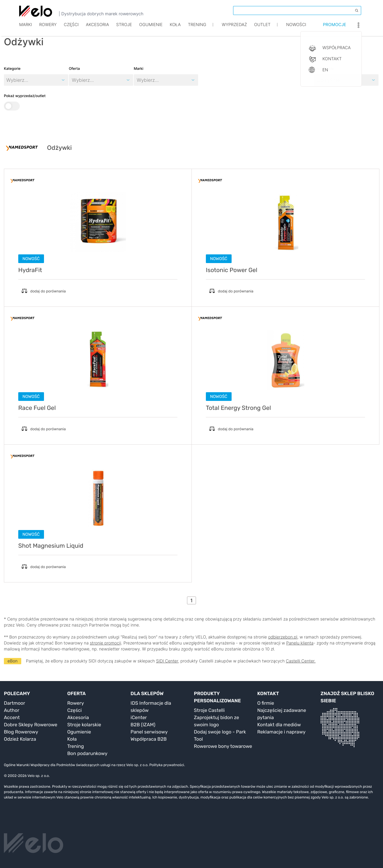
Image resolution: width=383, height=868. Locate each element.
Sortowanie (324, 68)
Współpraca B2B (149, 739)
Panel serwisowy (149, 732)
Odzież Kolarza (20, 739)
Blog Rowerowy (21, 732)
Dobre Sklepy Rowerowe (31, 725)
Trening (76, 746)
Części (71, 29)
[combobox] (73, 80)
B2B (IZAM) (143, 725)
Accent (12, 717)
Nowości (296, 29)
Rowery (48, 29)
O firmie (266, 703)
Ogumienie (151, 29)
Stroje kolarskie (84, 725)
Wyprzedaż (234, 29)
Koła (175, 29)
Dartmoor (15, 703)
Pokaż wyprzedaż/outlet (25, 102)
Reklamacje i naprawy (281, 732)
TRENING (197, 29)
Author (12, 710)
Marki (26, 29)
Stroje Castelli (209, 710)
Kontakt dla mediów (279, 725)
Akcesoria (97, 29)
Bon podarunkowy (87, 753)
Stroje (124, 29)
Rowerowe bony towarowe (223, 746)
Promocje (335, 29)
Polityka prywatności (167, 765)
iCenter (139, 717)
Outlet (262, 29)
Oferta (74, 68)
